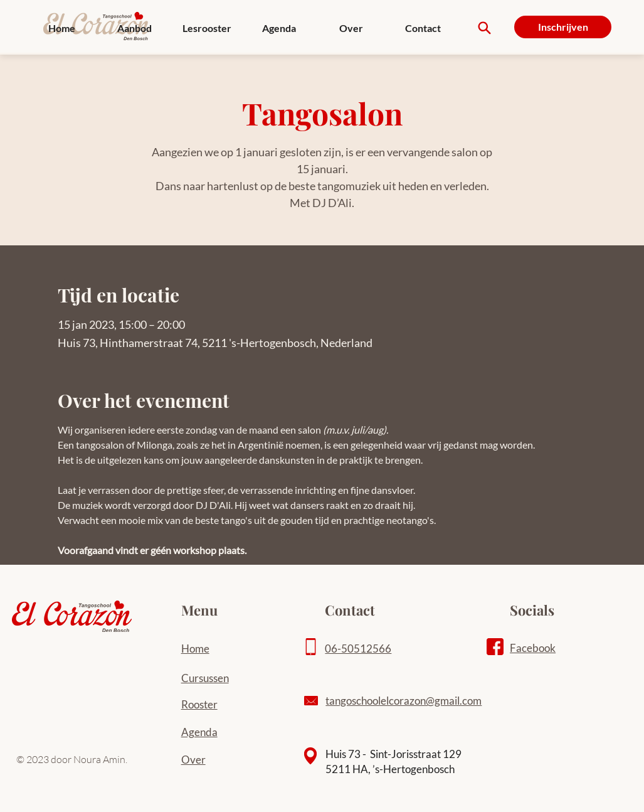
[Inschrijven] (563, 27)
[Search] (484, 28)
